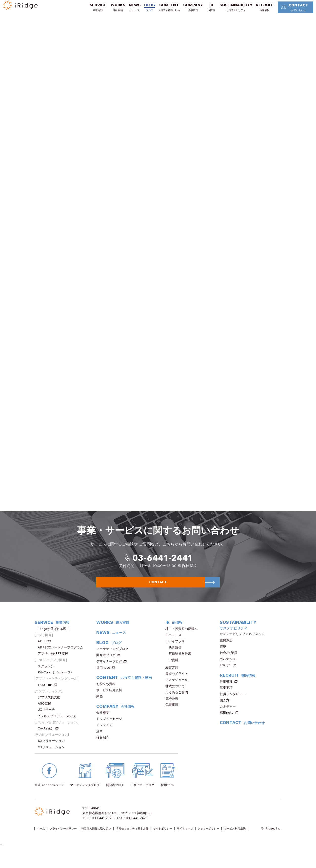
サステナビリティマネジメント (244, 644)
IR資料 (173, 670)
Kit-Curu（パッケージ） (57, 682)
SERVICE (89, 11)
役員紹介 (104, 747)
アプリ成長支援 (51, 707)
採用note (103, 677)
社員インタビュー (234, 704)
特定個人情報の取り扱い (109, 838)
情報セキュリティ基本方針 (152, 838)
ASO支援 (46, 713)
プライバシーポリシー (69, 838)
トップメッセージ (111, 728)
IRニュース (175, 645)
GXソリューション (53, 757)
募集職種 (229, 691)
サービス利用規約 (47, 843)
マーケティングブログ (114, 658)
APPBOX (46, 651)
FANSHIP (47, 695)
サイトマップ (216, 838)
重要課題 (228, 650)
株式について (177, 696)
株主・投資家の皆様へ (183, 638)
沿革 (101, 741)
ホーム (42, 838)
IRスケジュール (178, 689)
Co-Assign (48, 738)
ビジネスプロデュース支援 (58, 726)
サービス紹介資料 (111, 700)
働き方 (226, 710)
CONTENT (160, 11)
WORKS (109, 11)
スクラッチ (47, 676)
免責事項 (173, 714)
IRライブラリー (178, 651)
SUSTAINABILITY (227, 11)
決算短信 (175, 657)
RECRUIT (256, 11)
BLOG (141, 11)
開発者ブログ (106, 665)
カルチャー (229, 716)
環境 (225, 656)
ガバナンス (229, 669)
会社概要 (104, 722)
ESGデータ (230, 675)
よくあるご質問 (178, 702)
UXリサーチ (48, 719)
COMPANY (184, 11)
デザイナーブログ (109, 671)
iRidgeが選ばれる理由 (55, 638)
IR (203, 11)
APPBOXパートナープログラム (62, 657)
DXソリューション (53, 750)
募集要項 (228, 697)
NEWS (126, 11)
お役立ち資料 (108, 694)
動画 (101, 706)
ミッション (106, 735)
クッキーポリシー (245, 838)
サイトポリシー (189, 838)
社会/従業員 (230, 662)
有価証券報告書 (180, 663)
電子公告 (173, 708)
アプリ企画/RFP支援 (55, 663)
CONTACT (288, 11)
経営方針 (173, 677)
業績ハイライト (178, 683)
